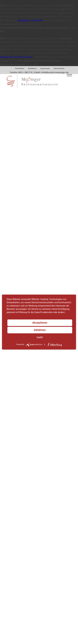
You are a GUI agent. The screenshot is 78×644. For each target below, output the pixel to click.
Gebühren (32, 68)
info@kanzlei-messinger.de (55, 72)
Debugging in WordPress (30, 20)
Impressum (45, 68)
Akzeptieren (40, 323)
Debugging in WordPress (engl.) (16, 57)
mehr (40, 337)
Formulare (20, 68)
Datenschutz (59, 68)
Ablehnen (40, 330)
